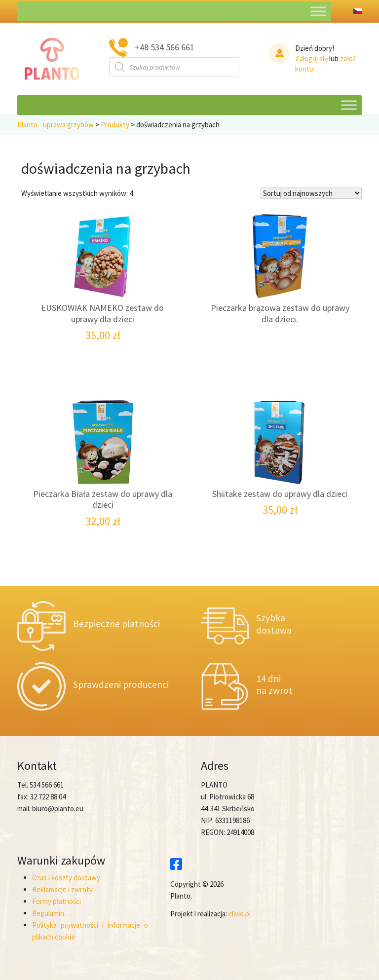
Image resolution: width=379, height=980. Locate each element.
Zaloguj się (311, 58)
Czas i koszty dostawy (66, 878)
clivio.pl (240, 914)
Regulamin (48, 913)
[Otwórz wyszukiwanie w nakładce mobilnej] (174, 67)
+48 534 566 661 (165, 47)
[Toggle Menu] (318, 11)
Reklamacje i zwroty (62, 889)
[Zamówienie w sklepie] (311, 193)
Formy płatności (57, 901)
